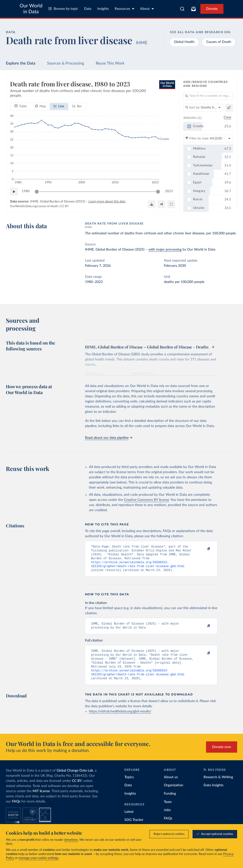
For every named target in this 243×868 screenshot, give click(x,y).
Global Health (184, 42)
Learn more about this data (107, 201)
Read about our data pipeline (109, 438)
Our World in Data (31, 9)
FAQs (16, 810)
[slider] (37, 191)
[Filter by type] (208, 138)
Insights (103, 9)
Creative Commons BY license (146, 500)
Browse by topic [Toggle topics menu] (63, 9)
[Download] (152, 204)
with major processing (165, 250)
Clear (228, 117)
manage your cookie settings (39, 858)
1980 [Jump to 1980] (26, 191)
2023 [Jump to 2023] (169, 191)
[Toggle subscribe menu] (194, 9)
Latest (129, 820)
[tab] (21, 106)
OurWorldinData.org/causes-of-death (34, 206)
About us (171, 786)
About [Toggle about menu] (147, 9)
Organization (174, 794)
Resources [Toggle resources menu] (124, 9)
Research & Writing (218, 786)
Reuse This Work (110, 63)
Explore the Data (21, 63)
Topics (129, 786)
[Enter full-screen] (171, 204)
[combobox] (182, 9)
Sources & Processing (66, 63)
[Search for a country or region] (208, 96)
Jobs (167, 818)
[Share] (161, 204)
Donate (212, 9)
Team (168, 810)
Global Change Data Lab (75, 779)
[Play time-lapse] (14, 191)
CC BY (64, 206)
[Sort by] (203, 108)
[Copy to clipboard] (203, 549)
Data (88, 9)
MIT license (41, 800)
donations (71, 840)
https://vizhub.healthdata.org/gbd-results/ (120, 720)
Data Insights (213, 794)
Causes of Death (219, 42)
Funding (170, 802)
